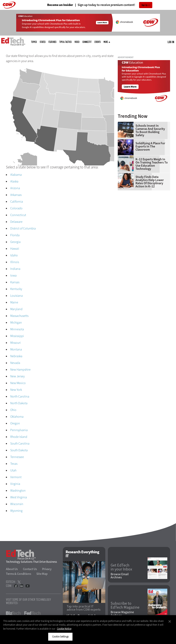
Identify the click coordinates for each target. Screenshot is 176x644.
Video (77, 42)
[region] (88, 630)
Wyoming (16, 511)
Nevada (15, 363)
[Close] (170, 621)
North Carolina (20, 396)
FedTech (32, 613)
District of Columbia (23, 228)
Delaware (16, 222)
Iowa (13, 275)
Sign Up (144, 5)
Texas (14, 464)
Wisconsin (17, 504)
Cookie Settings (60, 637)
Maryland (16, 309)
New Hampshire (20, 370)
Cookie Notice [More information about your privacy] (64, 629)
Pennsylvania (19, 430)
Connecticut (18, 215)
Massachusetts (19, 316)
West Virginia (19, 497)
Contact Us (30, 569)
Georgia (15, 242)
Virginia (15, 484)
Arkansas (16, 195)
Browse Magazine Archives (122, 614)
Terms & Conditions (19, 574)
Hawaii (15, 249)
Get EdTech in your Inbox (121, 567)
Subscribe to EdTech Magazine (125, 605)
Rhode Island (19, 437)
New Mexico (18, 383)
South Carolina (20, 443)
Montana (16, 349)
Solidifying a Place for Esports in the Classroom (150, 146)
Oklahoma (17, 417)
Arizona (15, 188)
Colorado (16, 208)
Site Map (42, 574)
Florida (15, 235)
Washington (18, 491)
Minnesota (17, 329)
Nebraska (16, 356)
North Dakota (19, 403)
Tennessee (17, 457)
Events (97, 42)
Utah (13, 470)
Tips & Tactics (65, 42)
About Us (12, 569)
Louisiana (16, 296)
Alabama (16, 175)
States (43, 42)
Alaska (14, 181)
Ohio (13, 410)
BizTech (13, 613)
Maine (14, 302)
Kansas (15, 282)
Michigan (16, 322)
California (17, 202)
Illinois (15, 262)
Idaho (14, 255)
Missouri (16, 343)
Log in (171, 42)
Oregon (15, 423)
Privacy (47, 569)
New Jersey (17, 376)
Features (52, 42)
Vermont (16, 477)
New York (16, 390)
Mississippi (17, 336)
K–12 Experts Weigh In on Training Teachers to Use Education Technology (152, 164)
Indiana (15, 269)
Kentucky (16, 289)
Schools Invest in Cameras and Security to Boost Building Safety (150, 130)
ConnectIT (87, 42)
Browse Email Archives (120, 576)
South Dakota (19, 450)
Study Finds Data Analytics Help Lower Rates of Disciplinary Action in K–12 (150, 182)
